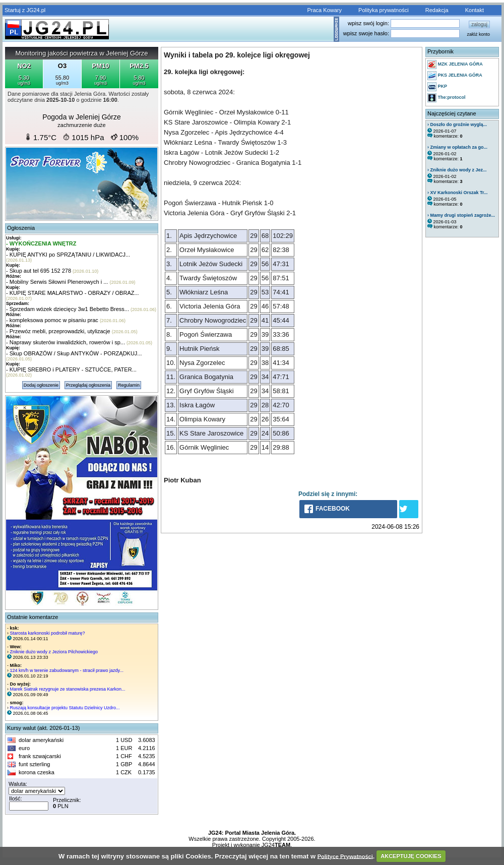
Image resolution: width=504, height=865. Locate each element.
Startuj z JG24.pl (25, 10)
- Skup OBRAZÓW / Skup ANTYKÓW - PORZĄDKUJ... (74, 353)
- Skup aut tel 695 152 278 (39, 271)
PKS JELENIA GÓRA (455, 76)
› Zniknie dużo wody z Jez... (457, 170)
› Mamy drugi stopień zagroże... (461, 215)
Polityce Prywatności (345, 856)
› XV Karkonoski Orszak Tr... (458, 193)
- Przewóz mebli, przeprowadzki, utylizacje (58, 331)
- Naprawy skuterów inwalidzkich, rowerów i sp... (66, 342)
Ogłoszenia (21, 228)
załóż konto (478, 34)
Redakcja (437, 10)
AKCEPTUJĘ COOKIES (411, 856)
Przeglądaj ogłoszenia (88, 385)
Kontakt (475, 10)
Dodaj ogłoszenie (41, 385)
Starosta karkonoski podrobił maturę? (48, 633)
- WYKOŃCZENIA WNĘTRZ (41, 243)
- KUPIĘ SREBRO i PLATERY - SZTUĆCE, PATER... (71, 369)
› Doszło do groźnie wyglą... (457, 125)
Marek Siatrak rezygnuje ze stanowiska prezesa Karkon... (68, 689)
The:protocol (447, 98)
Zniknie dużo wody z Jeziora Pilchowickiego (54, 652)
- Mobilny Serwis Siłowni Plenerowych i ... (57, 282)
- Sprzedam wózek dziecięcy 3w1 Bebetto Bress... (68, 309)
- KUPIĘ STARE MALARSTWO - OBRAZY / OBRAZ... (73, 293)
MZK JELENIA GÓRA (455, 65)
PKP (437, 87)
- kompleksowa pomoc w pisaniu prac (52, 320)
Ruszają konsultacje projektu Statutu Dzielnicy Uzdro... (65, 708)
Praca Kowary (325, 10)
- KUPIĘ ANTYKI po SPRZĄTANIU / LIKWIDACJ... (68, 255)
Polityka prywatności (384, 10)
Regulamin (129, 385)
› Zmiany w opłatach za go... (457, 147)
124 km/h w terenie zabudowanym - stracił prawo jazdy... (67, 670)
